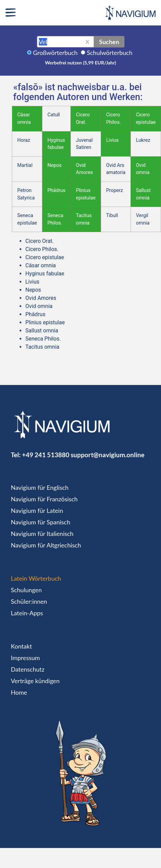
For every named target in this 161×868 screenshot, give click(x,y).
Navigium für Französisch (44, 499)
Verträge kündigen (35, 681)
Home (19, 692)
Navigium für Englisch (40, 487)
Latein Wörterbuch (36, 578)
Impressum (25, 658)
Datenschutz (28, 669)
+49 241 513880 (46, 455)
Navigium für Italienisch (42, 534)
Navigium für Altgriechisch (46, 545)
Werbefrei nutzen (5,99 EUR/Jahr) (80, 63)
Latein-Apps (27, 613)
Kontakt (21, 646)
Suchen (109, 42)
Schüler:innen (29, 601)
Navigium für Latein (37, 510)
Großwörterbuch (55, 53)
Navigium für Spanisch (41, 522)
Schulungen (26, 590)
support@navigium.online (108, 455)
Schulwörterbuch (110, 53)
